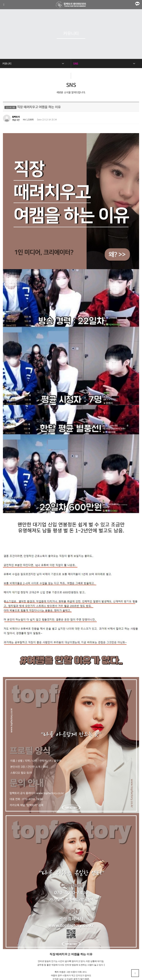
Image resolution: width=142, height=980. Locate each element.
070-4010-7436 (71, 957)
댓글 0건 (16, 120)
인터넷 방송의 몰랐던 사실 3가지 (29, 871)
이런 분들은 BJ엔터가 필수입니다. (30, 878)
